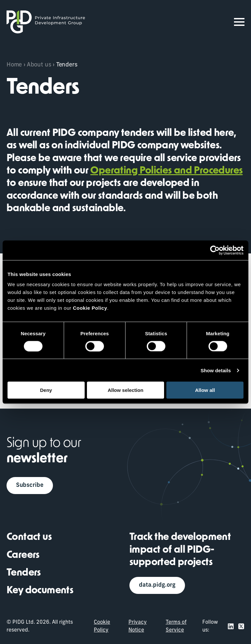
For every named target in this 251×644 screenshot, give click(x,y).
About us (39, 65)
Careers (23, 555)
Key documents (40, 591)
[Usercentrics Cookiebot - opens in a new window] (215, 250)
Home (14, 65)
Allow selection (125, 390)
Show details (216, 370)
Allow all (205, 390)
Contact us (29, 537)
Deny (46, 390)
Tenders (24, 573)
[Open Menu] (239, 22)
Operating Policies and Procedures (166, 171)
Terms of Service (176, 626)
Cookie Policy (102, 626)
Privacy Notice (138, 626)
